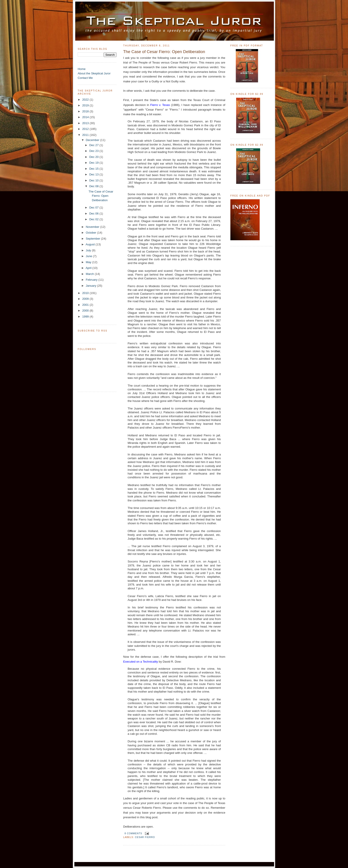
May (89, 262)
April (89, 268)
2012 (86, 129)
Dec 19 (94, 163)
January (91, 286)
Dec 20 (94, 157)
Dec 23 (94, 151)
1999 (86, 317)
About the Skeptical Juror (94, 73)
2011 (86, 135)
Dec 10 (94, 180)
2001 (86, 305)
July (89, 250)
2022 (86, 100)
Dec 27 (94, 145)
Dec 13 (94, 174)
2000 (86, 311)
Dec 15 (94, 169)
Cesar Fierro (145, 837)
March (90, 274)
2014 (86, 117)
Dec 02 (94, 219)
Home (82, 69)
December (93, 140)
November (93, 227)
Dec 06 (94, 214)
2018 (86, 111)
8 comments (133, 833)
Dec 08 (94, 186)
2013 (86, 123)
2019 (86, 105)
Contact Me (85, 78)
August (91, 244)
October (91, 233)
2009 (86, 299)
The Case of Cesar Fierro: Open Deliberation (101, 196)
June (89, 256)
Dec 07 (94, 208)
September (93, 239)
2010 (86, 293)
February (92, 280)
